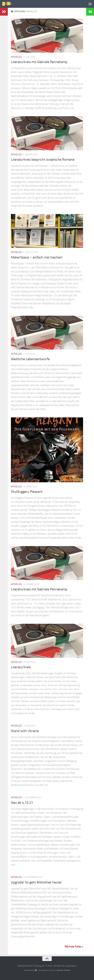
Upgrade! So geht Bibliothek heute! (36, 882)
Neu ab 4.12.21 (22, 803)
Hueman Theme (63, 970)
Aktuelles (16, 57)
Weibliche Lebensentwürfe (30, 359)
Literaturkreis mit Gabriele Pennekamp (39, 62)
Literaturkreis (21, 667)
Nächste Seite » (74, 946)
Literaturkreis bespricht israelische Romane (43, 160)
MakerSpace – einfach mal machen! (37, 257)
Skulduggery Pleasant (27, 492)
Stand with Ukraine (25, 731)
